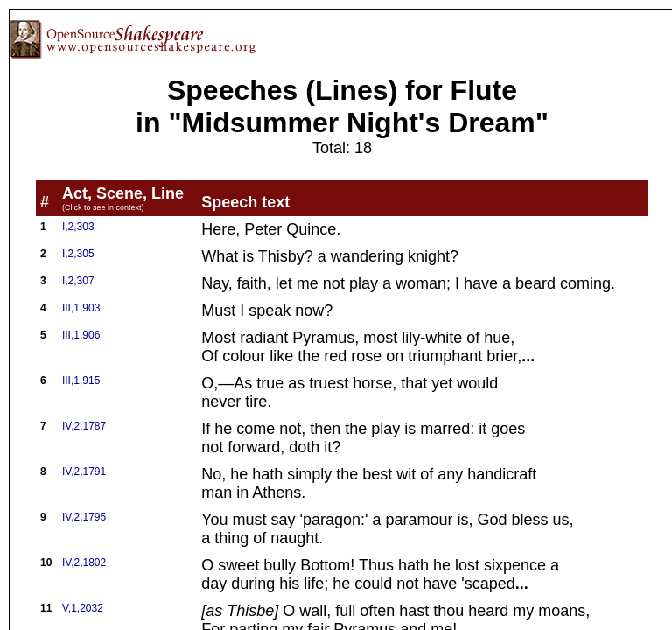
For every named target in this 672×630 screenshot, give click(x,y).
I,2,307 (78, 281)
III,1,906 (81, 335)
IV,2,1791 (84, 472)
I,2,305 (78, 254)
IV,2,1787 (84, 426)
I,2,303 (78, 227)
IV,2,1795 (84, 517)
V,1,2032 (83, 608)
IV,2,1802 (84, 563)
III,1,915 (81, 381)
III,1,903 (81, 308)
